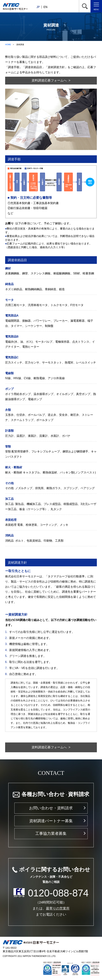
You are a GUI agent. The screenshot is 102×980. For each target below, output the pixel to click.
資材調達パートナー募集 (51, 821)
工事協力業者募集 (51, 833)
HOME (8, 44)
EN (45, 7)
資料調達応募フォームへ (49, 80)
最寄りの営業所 (58, 908)
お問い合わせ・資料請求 (51, 808)
